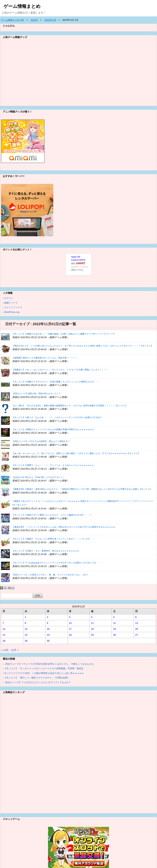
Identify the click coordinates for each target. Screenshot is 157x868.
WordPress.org (12, 312)
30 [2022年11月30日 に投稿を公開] (48, 641)
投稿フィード (11, 303)
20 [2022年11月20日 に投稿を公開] (137, 629)
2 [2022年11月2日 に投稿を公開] (48, 617)
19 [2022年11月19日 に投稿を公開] (115, 629)
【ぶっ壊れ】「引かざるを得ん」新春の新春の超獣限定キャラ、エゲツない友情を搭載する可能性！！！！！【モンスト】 (70, 406)
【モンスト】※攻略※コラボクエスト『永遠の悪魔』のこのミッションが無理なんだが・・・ (56, 382)
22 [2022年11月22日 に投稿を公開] (26, 635)
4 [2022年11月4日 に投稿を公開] (92, 617)
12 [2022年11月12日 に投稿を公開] (115, 623)
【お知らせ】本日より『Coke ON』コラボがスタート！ (39, 477)
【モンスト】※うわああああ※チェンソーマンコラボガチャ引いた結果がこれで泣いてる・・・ (57, 563)
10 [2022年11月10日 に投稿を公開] (70, 623)
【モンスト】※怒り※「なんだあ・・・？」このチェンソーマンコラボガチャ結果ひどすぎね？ (57, 417)
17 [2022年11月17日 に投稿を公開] (70, 629)
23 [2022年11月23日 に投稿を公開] (48, 635)
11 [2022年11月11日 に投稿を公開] (92, 623)
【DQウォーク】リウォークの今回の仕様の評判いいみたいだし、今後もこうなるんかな (49, 664)
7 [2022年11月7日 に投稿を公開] (3, 623)
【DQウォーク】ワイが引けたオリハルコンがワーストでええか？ (38, 682)
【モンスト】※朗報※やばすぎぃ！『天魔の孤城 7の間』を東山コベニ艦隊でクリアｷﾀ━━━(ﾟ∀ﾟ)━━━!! (63, 334)
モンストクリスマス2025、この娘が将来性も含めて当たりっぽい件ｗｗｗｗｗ (44, 673)
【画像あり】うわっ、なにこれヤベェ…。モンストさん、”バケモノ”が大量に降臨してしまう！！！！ (60, 370)
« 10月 (5, 650)
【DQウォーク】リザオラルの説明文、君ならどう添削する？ (41, 441)
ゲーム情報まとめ (22, 6)
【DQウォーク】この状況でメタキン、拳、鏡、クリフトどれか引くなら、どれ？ (50, 575)
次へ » (11, 588)
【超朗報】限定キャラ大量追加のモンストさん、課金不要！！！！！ (45, 358)
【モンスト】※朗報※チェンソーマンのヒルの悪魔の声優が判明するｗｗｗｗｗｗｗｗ (53, 429)
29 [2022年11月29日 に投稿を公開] (26, 641)
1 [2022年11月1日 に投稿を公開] (25, 617)
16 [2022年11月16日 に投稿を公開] (48, 629)
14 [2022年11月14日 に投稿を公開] (4, 629)
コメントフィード (13, 307)
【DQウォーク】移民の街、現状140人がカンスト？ (37, 394)
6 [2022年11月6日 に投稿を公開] (136, 617)
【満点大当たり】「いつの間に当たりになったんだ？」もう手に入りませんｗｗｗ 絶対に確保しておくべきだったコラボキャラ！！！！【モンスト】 (83, 346)
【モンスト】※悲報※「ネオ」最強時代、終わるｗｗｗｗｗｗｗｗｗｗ (46, 551)
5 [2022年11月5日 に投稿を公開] (114, 617)
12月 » (15, 650)
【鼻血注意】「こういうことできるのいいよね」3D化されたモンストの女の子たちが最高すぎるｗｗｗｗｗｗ (64, 527)
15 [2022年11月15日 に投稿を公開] (26, 629)
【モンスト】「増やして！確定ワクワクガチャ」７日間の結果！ (37, 678)
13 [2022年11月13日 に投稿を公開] (137, 623)
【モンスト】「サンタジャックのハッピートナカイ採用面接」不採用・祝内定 (44, 668)
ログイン (9, 298)
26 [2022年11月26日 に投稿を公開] (115, 635)
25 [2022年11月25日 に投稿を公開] (92, 635)
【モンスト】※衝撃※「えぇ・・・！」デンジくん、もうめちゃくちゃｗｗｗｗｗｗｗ (53, 465)
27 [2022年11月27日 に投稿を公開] (137, 635)
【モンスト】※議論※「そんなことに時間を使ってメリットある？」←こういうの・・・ (54, 539)
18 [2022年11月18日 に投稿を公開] (92, 629)
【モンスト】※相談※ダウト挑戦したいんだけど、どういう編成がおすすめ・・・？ (52, 515)
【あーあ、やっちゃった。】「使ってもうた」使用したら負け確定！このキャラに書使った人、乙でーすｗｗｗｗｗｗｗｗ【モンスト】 (76, 453)
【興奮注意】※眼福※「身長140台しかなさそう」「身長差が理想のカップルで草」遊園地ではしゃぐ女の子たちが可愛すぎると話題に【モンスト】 (82, 489)
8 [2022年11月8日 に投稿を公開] (25, 623)
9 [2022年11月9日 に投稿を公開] (48, 623)
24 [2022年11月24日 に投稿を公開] (70, 635)
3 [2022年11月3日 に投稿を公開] (70, 617)
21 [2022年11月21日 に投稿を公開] (4, 635)
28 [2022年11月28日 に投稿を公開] (4, 641)
